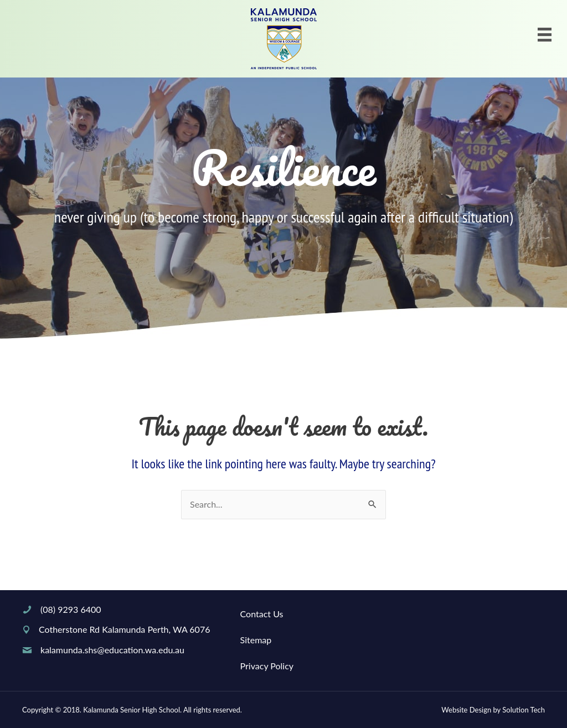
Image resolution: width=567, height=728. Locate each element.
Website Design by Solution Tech (493, 710)
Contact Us (262, 614)
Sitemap (256, 640)
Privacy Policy (267, 666)
